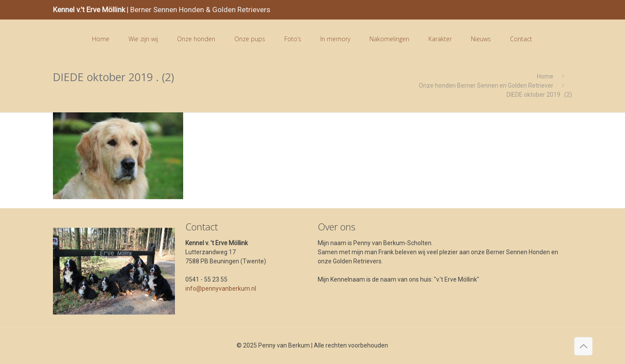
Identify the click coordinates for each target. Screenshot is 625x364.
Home (545, 76)
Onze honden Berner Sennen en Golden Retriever (486, 85)
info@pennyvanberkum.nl (221, 289)
